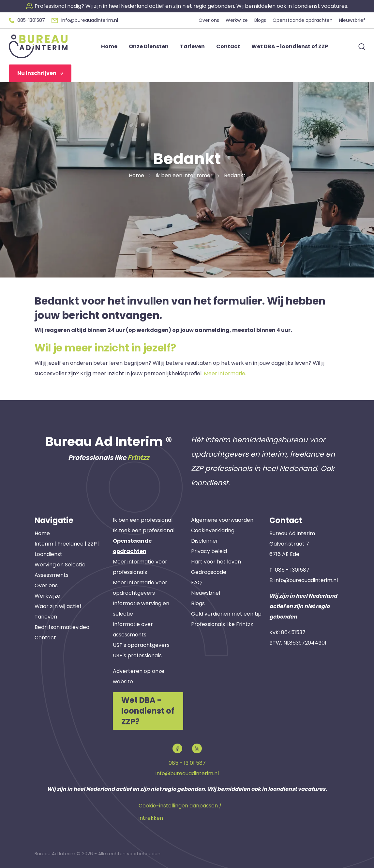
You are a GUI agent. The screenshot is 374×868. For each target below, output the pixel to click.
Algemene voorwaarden (222, 520)
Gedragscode (209, 572)
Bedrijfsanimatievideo (62, 627)
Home (42, 533)
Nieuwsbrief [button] (352, 20)
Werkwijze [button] (237, 20)
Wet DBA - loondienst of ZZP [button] (290, 46)
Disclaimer (205, 541)
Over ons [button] (209, 20)
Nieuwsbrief (206, 593)
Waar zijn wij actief (58, 606)
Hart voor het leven (216, 562)
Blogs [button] (260, 20)
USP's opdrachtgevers (141, 645)
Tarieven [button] (192, 46)
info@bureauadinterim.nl (306, 580)
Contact (45, 638)
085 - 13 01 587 (187, 763)
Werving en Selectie (60, 565)
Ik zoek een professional (144, 530)
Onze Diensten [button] (149, 46)
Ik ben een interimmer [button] (184, 175)
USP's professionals (137, 655)
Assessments (52, 575)
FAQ (196, 583)
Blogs (198, 603)
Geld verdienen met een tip (226, 614)
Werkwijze (47, 596)
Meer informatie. (225, 373)
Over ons (46, 585)
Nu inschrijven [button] (40, 73)
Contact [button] (228, 46)
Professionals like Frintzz (222, 624)
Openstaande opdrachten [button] (303, 20)
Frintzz (138, 458)
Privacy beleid (209, 551)
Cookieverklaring (213, 530)
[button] (187, 6)
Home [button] (109, 46)
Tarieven (46, 617)
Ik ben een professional (143, 520)
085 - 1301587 (292, 570)
